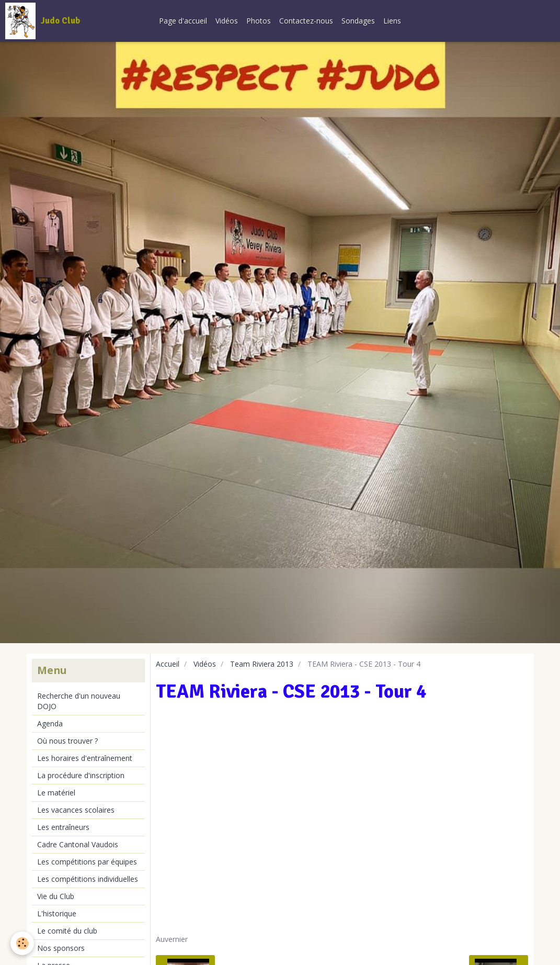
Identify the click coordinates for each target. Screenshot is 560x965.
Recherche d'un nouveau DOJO (79, 701)
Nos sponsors (61, 948)
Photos (259, 21)
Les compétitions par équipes (87, 862)
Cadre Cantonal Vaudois (78, 844)
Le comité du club (67, 931)
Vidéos (227, 21)
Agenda (50, 723)
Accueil (168, 664)
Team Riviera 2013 (262, 664)
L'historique (57, 913)
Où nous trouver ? (67, 741)
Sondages (358, 21)
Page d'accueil (183, 21)
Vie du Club (56, 896)
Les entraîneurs (63, 827)
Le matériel (56, 793)
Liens (392, 21)
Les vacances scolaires (76, 810)
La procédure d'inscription (81, 775)
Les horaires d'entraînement (85, 758)
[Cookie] (22, 943)
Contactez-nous (306, 21)
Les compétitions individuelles (88, 879)
